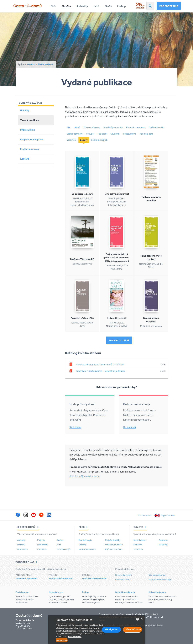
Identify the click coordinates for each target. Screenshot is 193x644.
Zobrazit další (119, 340)
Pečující (90, 134)
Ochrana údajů (64, 549)
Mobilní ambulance (87, 549)
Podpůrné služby (113, 540)
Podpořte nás (169, 6)
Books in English (99, 140)
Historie (21, 545)
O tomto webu (145, 515)
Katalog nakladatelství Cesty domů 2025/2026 (100, 364)
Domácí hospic (85, 540)
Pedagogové (130, 134)
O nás (108, 6)
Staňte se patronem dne (61, 578)
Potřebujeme (22, 592)
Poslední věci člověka (82, 318)
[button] (82, 640)
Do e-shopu (75, 427)
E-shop (122, 6)
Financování (23, 549)
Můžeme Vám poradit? (82, 259)
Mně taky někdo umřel (117, 194)
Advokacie (163, 540)
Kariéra (60, 540)
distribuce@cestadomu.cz (84, 476)
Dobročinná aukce (157, 592)
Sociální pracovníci (113, 127)
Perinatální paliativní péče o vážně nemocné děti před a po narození (117, 258)
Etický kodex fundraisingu (160, 580)
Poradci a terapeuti (136, 127)
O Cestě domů (28, 527)
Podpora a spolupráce (32, 139)
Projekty (41, 540)
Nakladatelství (45, 64)
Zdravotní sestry (92, 127)
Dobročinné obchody (125, 592)
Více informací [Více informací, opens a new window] (75, 637)
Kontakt (25, 159)
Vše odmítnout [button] (133, 630)
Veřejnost (72, 140)
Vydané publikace (30, 120)
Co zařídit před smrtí (82, 194)
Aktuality (82, 6)
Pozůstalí (102, 134)
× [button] (142, 619)
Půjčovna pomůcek (114, 549)
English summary (30, 149)
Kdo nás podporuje (157, 575)
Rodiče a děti (146, 134)
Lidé (96, 6)
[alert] (97, 630)
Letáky (84, 140)
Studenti (115, 134)
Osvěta (66, 6)
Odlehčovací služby (114, 545)
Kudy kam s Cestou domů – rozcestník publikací (101, 371)
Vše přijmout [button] (111, 630)
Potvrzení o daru (123, 580)
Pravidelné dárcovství (26, 578)
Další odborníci (157, 127)
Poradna (82, 545)
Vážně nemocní (75, 134)
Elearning (163, 545)
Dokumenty (43, 545)
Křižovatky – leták (117, 318)
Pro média (42, 549)
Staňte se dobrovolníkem (94, 578)
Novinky (25, 110)
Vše (69, 127)
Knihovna (138, 545)
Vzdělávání (138, 549)
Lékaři (77, 127)
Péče (53, 6)
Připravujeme (28, 130)
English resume (168, 515)
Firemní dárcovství (124, 575)
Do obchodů (129, 427)
